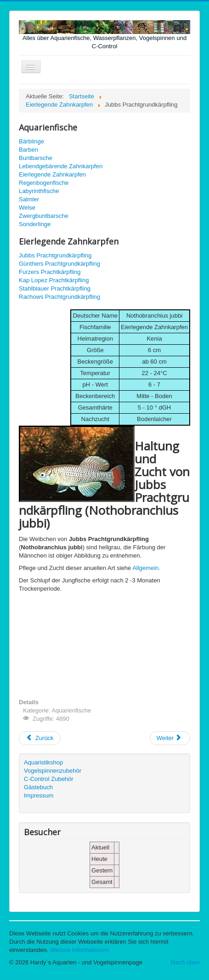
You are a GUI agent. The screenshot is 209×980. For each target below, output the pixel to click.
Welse (27, 208)
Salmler (29, 199)
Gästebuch (38, 787)
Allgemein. (146, 568)
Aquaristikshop (43, 762)
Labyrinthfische (39, 191)
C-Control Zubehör (49, 779)
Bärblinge (31, 141)
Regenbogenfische (44, 183)
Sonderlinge (35, 224)
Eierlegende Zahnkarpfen (52, 174)
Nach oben (185, 962)
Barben (28, 150)
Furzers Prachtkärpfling (50, 272)
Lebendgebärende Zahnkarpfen (61, 166)
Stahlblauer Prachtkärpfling (55, 288)
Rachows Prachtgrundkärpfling (59, 297)
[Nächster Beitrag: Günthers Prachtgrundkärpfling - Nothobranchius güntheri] (170, 738)
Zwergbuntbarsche (44, 216)
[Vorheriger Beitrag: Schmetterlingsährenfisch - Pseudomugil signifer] (40, 738)
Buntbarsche (36, 158)
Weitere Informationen (79, 950)
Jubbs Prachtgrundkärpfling (55, 255)
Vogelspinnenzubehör (53, 771)
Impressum (39, 795)
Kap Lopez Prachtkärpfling (54, 280)
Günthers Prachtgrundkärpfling (59, 264)
